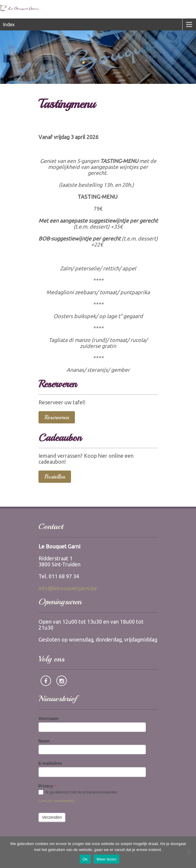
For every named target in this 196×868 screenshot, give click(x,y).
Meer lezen (107, 859)
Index (9, 24)
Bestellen (55, 477)
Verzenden (52, 817)
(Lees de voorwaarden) (57, 801)
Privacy (47, 786)
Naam (44, 741)
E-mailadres (50, 763)
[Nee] (189, 852)
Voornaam (48, 719)
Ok (85, 859)
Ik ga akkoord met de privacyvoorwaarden (78, 792)
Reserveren (57, 417)
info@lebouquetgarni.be (68, 588)
